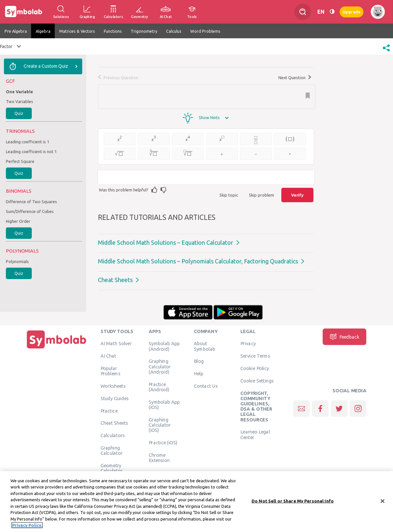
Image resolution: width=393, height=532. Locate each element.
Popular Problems (111, 371)
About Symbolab (205, 346)
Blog (199, 361)
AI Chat (108, 356)
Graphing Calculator (112, 450)
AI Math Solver (116, 344)
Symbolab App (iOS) (164, 404)
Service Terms (255, 356)
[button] (386, 52)
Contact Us (206, 386)
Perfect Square (20, 161)
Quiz (19, 113)
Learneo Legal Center (255, 434)
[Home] (57, 348)
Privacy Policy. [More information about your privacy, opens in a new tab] (27, 526)
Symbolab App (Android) (164, 346)
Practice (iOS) (163, 442)
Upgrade (352, 12)
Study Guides (115, 398)
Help (199, 374)
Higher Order (18, 221)
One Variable (19, 92)
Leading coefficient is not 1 (31, 151)
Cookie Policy (255, 368)
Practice (109, 411)
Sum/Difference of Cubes (30, 211)
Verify (297, 195)
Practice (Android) (159, 387)
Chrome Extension (159, 457)
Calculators (113, 435)
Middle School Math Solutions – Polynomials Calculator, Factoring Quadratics (198, 261)
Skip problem (262, 195)
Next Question (295, 78)
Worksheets (113, 386)
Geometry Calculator (112, 468)
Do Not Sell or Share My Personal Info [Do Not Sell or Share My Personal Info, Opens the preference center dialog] (293, 502)
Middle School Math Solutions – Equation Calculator (166, 242)
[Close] (383, 502)
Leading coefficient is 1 (28, 142)
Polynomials (17, 261)
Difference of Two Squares (31, 202)
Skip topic (229, 195)
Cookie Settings (257, 381)
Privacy (248, 344)
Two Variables (19, 101)
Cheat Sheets (115, 280)
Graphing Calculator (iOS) (160, 425)
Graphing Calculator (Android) (160, 367)
